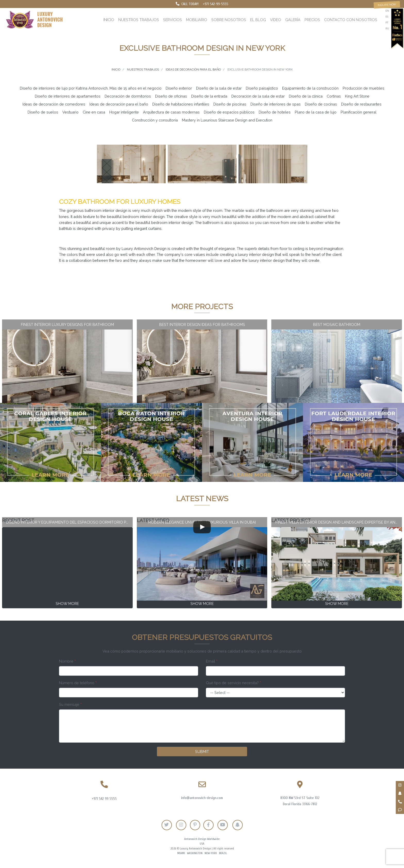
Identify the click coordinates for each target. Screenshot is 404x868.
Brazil (223, 853)
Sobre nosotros (229, 20)
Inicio (109, 20)
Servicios (172, 20)
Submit (202, 752)
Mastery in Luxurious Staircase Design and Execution (227, 120)
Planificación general (359, 112)
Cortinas (334, 96)
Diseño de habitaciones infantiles (181, 104)
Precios (312, 20)
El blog (258, 20)
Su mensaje (70, 704)
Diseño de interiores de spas (276, 104)
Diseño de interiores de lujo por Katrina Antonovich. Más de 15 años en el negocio (91, 88)
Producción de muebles (364, 88)
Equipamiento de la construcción (310, 88)
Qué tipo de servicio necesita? (233, 683)
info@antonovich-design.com (202, 798)
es (387, 17)
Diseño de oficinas (171, 96)
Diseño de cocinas (321, 104)
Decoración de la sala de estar (258, 96)
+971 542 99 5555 (104, 799)
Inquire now (387, 5)
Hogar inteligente (124, 112)
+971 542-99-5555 (216, 4)
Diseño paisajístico (262, 88)
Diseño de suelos (43, 112)
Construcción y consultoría (155, 120)
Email (212, 661)
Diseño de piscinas (230, 104)
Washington (195, 853)
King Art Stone (357, 96)
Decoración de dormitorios (128, 96)
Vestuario (70, 112)
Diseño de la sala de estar (219, 88)
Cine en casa (94, 112)
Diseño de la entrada (209, 96)
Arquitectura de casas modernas (171, 112)
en (387, 11)
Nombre (67, 661)
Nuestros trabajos (139, 20)
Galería (293, 20)
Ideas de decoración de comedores (54, 104)
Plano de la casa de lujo (316, 112)
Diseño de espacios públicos (229, 112)
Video (276, 20)
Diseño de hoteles (275, 112)
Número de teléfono (78, 683)
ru (387, 28)
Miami (181, 853)
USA (202, 844)
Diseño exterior (179, 88)
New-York (211, 853)
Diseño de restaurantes (361, 104)
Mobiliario (197, 20)
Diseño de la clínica (306, 96)
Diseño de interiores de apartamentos (68, 96)
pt (387, 23)
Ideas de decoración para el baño (119, 104)
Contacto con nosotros (351, 20)
